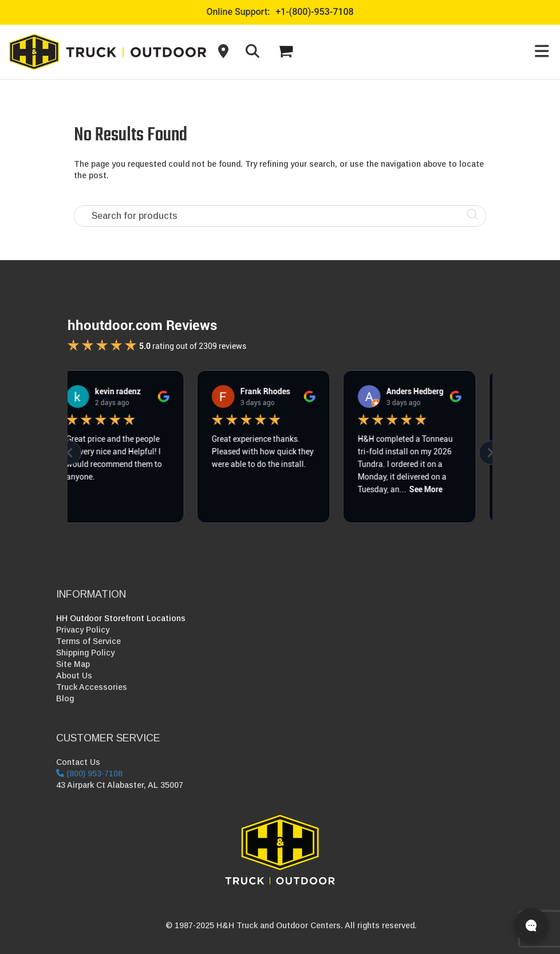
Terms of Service (88, 641)
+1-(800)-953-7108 (314, 12)
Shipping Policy (85, 653)
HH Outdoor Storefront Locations (121, 618)
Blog (65, 698)
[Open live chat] (531, 925)
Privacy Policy (83, 630)
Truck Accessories (92, 687)
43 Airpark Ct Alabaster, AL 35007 (120, 785)
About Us (74, 676)
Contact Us (78, 762)
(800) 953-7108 (89, 774)
